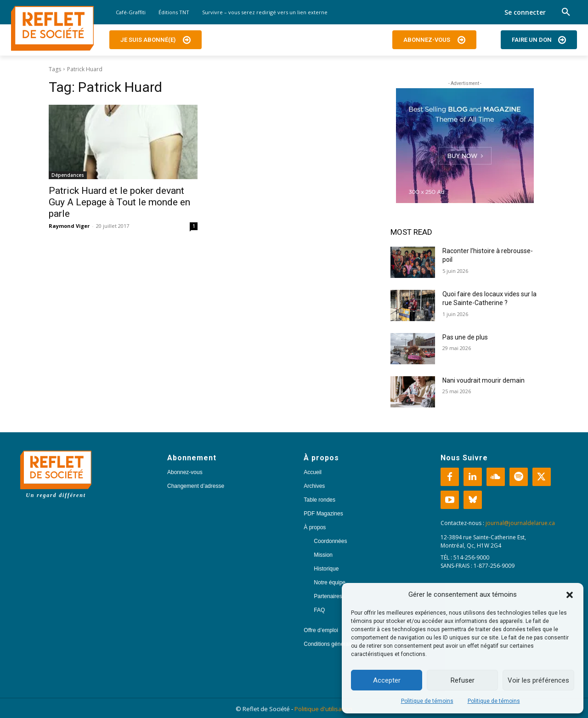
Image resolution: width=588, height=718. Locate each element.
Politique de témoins (427, 701)
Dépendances (68, 175)
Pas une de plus (465, 337)
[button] (570, 595)
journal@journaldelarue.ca (520, 523)
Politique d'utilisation (323, 709)
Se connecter (525, 12)
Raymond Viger (69, 226)
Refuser (463, 680)
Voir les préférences (538, 680)
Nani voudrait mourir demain (483, 380)
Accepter (387, 680)
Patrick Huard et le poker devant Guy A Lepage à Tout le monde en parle (119, 202)
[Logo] (52, 28)
